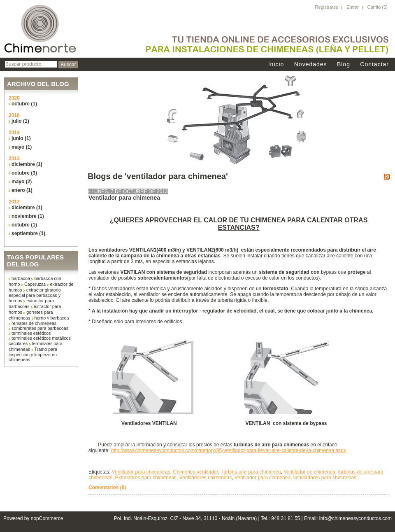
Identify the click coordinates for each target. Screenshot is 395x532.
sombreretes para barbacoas (40, 328)
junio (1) (21, 138)
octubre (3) (24, 173)
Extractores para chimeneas (146, 478)
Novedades (311, 64)
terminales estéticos (31, 333)
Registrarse (327, 7)
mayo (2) (22, 182)
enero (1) (22, 190)
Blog (344, 64)
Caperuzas (35, 284)
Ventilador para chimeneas (141, 472)
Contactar (374, 64)
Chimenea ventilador (195, 472)
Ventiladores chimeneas (206, 478)
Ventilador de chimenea (309, 472)
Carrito (374, 7)
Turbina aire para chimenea (251, 472)
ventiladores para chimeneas (325, 478)
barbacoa (21, 278)
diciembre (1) (27, 164)
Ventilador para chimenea (124, 198)
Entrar (353, 7)
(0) (385, 7)
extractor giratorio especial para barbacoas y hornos (35, 295)
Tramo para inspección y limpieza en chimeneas (33, 354)
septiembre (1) (28, 233)
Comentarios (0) (107, 488)
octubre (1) (24, 104)
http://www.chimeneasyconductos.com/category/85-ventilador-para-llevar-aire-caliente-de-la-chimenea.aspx (229, 450)
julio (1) (20, 121)
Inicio (276, 64)
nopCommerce (47, 518)
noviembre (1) (28, 216)
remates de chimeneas (34, 323)
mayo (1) (22, 147)
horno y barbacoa (52, 318)
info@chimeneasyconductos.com (355, 518)
